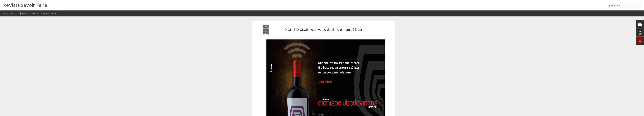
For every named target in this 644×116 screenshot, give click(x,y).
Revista (25, 13)
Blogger (351, 114)
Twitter (55, 13)
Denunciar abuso (362, 114)
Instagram (45, 13)
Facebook (34, 13)
